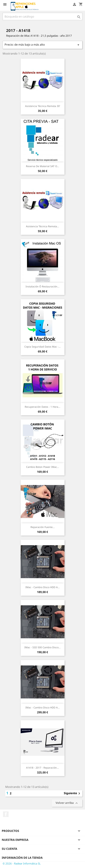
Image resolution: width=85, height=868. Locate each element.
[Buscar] (42, 16)
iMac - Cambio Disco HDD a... (43, 587)
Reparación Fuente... (43, 527)
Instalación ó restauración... (42, 286)
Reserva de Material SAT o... (42, 166)
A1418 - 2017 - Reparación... (42, 768)
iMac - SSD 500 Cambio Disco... (42, 647)
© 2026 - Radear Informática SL (22, 863)
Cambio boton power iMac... (43, 467)
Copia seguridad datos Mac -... (42, 347)
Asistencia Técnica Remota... (42, 226)
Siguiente (73, 793)
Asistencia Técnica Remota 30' (43, 106)
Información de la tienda (22, 858)
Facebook (6, 814)
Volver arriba (67, 803)
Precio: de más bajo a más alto (42, 45)
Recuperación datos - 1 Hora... (42, 407)
